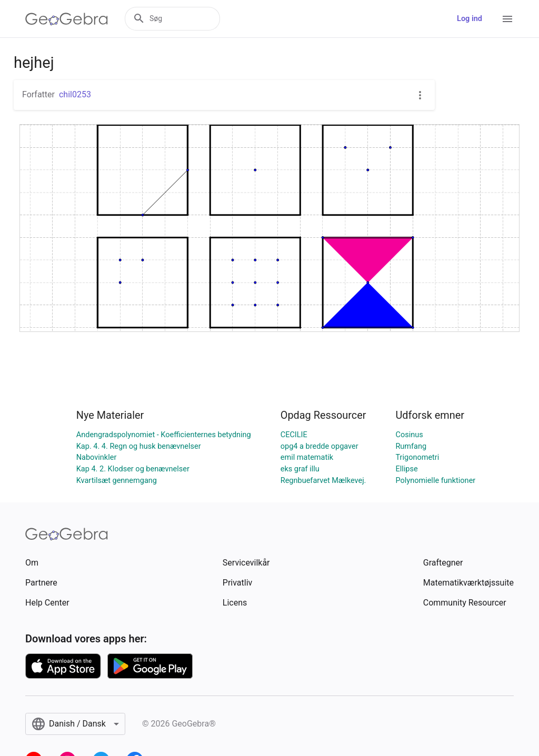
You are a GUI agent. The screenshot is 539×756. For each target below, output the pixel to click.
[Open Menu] (507, 19)
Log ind (470, 19)
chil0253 (75, 94)
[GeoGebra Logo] (67, 19)
